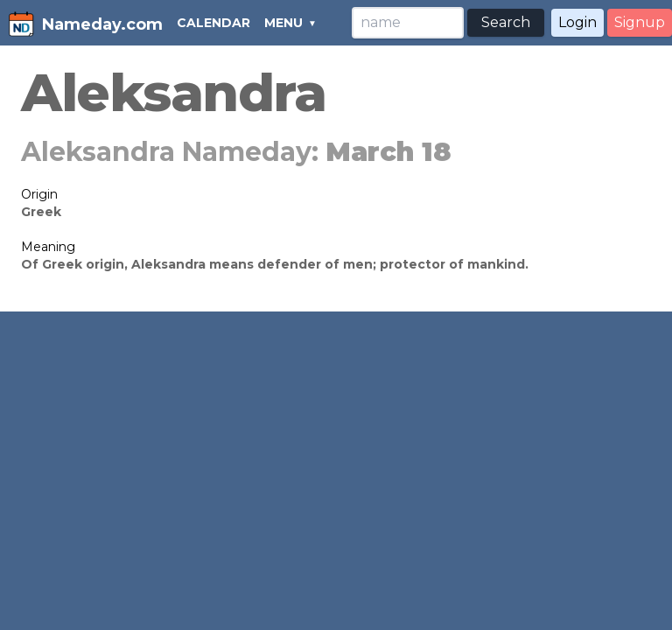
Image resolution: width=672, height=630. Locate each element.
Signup (640, 22)
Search (506, 22)
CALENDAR (213, 23)
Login (577, 22)
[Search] (408, 23)
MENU (283, 23)
